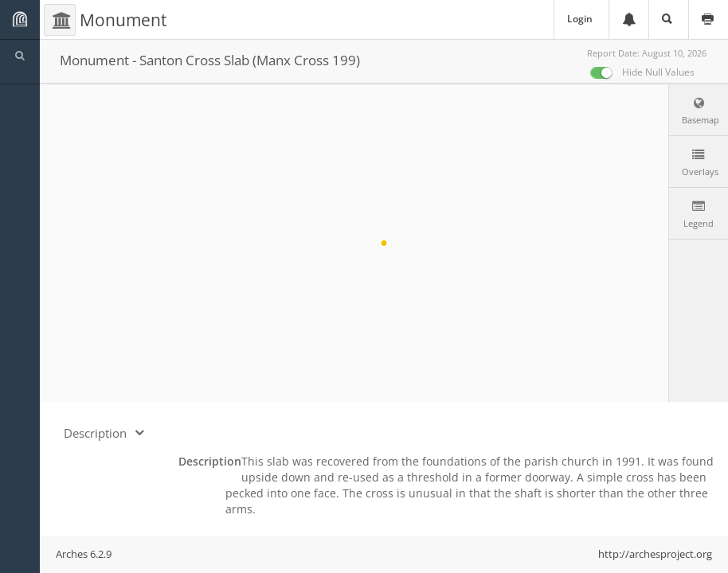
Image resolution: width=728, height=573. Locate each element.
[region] (384, 243)
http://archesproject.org (655, 554)
